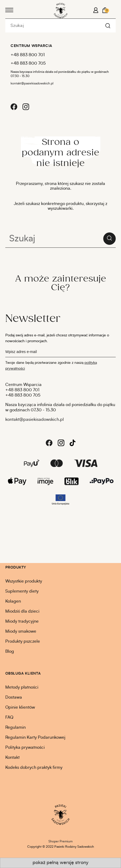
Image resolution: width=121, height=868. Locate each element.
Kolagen (13, 601)
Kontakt (12, 757)
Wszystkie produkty (24, 581)
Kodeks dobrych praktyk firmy (34, 767)
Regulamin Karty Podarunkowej (35, 737)
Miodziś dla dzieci (22, 611)
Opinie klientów (20, 707)
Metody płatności (22, 687)
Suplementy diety (22, 591)
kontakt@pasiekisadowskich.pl (32, 83)
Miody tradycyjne (22, 621)
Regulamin (15, 727)
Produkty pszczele (23, 641)
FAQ (9, 717)
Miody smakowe (21, 631)
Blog (10, 651)
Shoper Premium (60, 841)
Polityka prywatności (25, 747)
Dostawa (14, 697)
